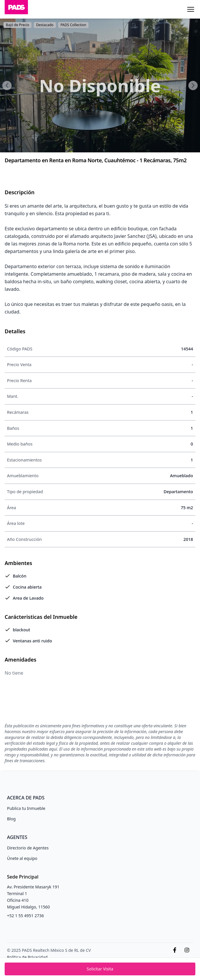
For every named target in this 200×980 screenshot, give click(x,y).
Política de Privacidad (27, 957)
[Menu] (191, 9)
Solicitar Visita (100, 969)
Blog (11, 819)
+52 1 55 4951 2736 (25, 916)
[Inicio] (16, 9)
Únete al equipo (22, 858)
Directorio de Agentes (28, 848)
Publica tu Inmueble (26, 808)
